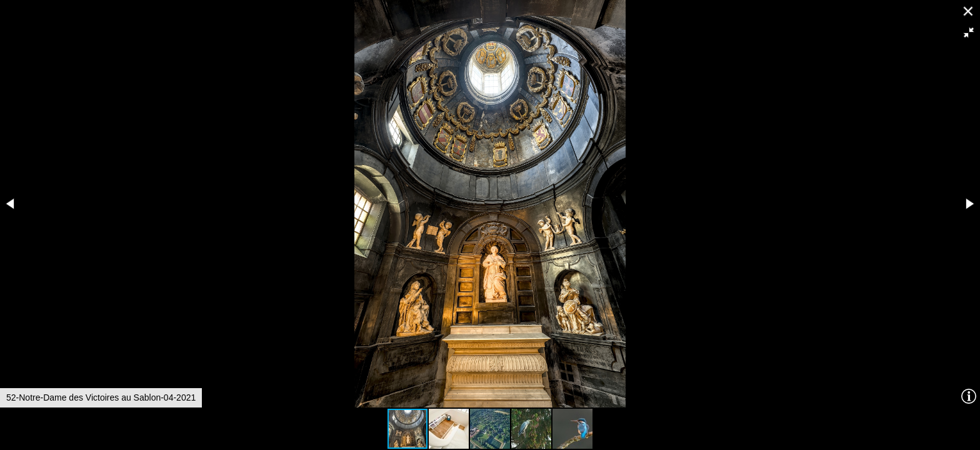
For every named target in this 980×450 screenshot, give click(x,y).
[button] (969, 32)
